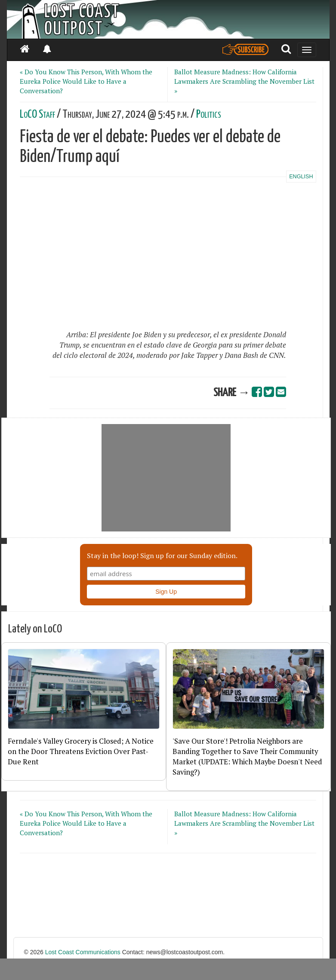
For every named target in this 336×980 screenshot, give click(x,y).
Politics (209, 114)
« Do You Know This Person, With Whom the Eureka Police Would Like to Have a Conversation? (86, 81)
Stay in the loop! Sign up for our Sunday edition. (162, 556)
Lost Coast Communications (83, 952)
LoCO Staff (37, 114)
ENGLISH (301, 177)
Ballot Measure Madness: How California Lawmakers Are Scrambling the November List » (244, 81)
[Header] (168, 19)
